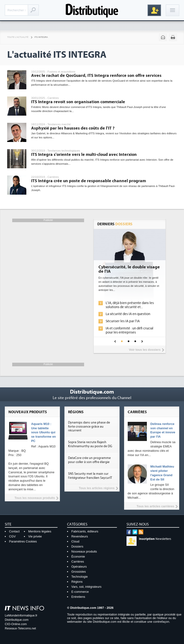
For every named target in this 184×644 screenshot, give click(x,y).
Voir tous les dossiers (145, 350)
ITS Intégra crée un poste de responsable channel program (89, 181)
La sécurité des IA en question (128, 314)
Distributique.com (17, 620)
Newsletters (155, 539)
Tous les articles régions (97, 488)
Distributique (92, 10)
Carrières (78, 562)
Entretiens (78, 597)
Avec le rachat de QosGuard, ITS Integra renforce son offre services (96, 76)
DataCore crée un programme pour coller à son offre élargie (89, 460)
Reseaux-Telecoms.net (20, 628)
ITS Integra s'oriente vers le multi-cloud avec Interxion (84, 155)
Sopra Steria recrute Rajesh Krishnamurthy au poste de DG (90, 444)
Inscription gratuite (154, 10)
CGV (12, 536)
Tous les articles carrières (155, 506)
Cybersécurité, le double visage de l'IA (129, 269)
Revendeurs (80, 536)
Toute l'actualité (18, 37)
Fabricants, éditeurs (85, 531)
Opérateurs (79, 567)
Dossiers (77, 546)
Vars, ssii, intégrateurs (86, 587)
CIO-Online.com (16, 624)
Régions (77, 582)
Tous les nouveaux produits (35, 498)
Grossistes (79, 572)
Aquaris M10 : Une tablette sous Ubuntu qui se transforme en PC (43, 432)
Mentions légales (40, 531)
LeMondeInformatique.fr (21, 615)
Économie (78, 556)
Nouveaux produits (84, 551)
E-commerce (80, 592)
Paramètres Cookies (23, 541)
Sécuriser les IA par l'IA (123, 321)
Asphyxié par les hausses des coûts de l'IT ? (73, 128)
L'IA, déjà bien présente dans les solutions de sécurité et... (130, 305)
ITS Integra (41, 37)
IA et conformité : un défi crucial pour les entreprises (129, 330)
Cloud (75, 541)
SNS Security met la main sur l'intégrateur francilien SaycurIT (90, 476)
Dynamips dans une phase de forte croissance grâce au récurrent (89, 427)
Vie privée (35, 536)
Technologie (80, 577)
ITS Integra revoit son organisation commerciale (78, 102)
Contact (14, 531)
